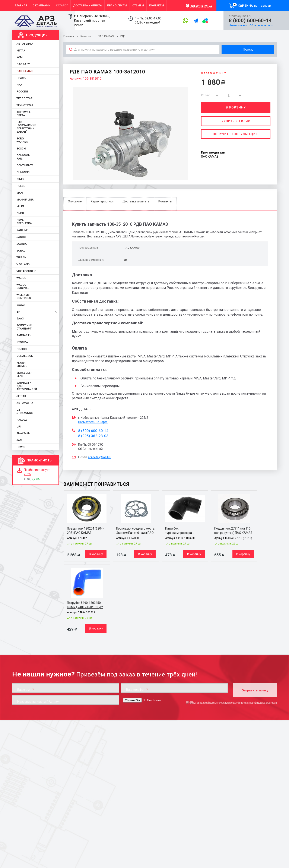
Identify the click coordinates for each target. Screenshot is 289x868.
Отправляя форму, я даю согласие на (233, 703)
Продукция (37, 35)
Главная (69, 36)
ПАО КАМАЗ (106, 36)
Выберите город (201, 6)
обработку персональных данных (256, 703)
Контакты (165, 201)
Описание (75, 201)
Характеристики (102, 201)
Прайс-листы (40, 460)
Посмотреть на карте (93, 422)
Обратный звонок (261, 25)
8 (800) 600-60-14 (250, 20)
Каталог (86, 36)
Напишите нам (238, 25)
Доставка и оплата (136, 201)
